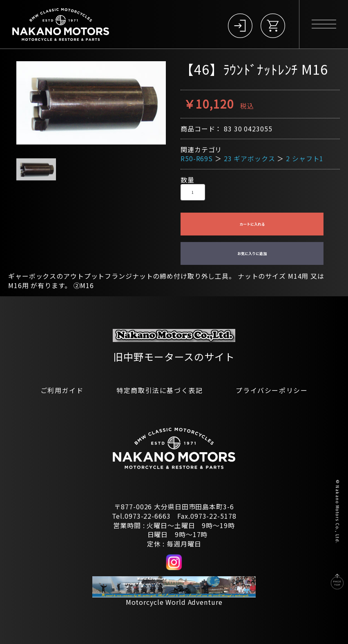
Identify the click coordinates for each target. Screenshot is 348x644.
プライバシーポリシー (272, 390)
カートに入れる (252, 224)
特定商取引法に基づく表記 (159, 390)
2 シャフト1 (305, 158)
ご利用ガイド (62, 390)
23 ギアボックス (250, 158)
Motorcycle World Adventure (174, 602)
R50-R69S (197, 158)
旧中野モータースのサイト (174, 356)
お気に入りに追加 (252, 254)
